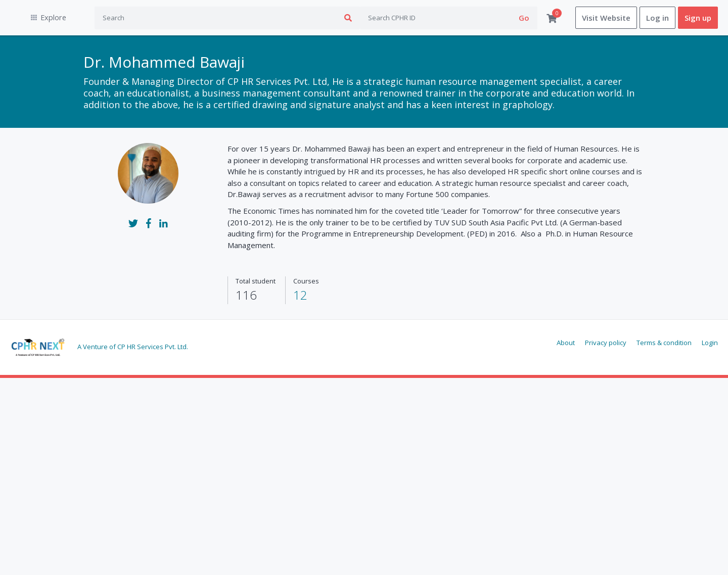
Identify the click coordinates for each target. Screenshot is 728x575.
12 (300, 295)
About (566, 343)
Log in (657, 18)
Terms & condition (664, 343)
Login (710, 343)
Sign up (698, 18)
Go (524, 18)
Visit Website (606, 18)
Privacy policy (606, 343)
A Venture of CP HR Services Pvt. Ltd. (133, 347)
